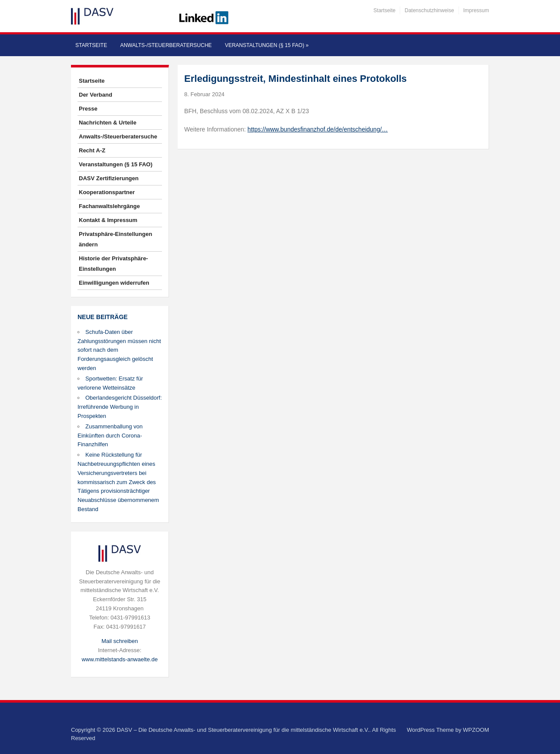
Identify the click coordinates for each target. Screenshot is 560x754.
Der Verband (96, 95)
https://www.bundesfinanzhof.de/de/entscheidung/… (317, 129)
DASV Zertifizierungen (109, 178)
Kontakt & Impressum (108, 220)
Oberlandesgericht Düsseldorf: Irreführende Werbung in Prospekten (120, 407)
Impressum (476, 10)
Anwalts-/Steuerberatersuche (166, 45)
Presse (88, 109)
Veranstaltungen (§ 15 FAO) (267, 45)
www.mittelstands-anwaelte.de (120, 659)
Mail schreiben (120, 641)
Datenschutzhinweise (429, 10)
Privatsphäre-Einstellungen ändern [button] (115, 239)
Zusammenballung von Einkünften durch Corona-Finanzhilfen (110, 436)
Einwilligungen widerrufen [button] (114, 283)
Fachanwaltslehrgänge (109, 206)
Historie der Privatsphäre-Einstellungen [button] (113, 264)
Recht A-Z (92, 150)
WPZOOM (476, 730)
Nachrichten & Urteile (108, 123)
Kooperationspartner (107, 192)
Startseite (385, 10)
